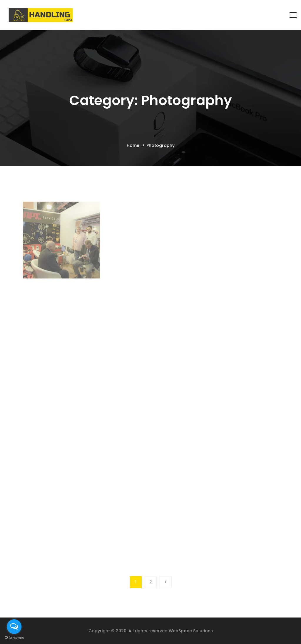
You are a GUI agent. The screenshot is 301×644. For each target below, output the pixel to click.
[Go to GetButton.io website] (14, 638)
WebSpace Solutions (191, 631)
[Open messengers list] (14, 627)
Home (133, 145)
